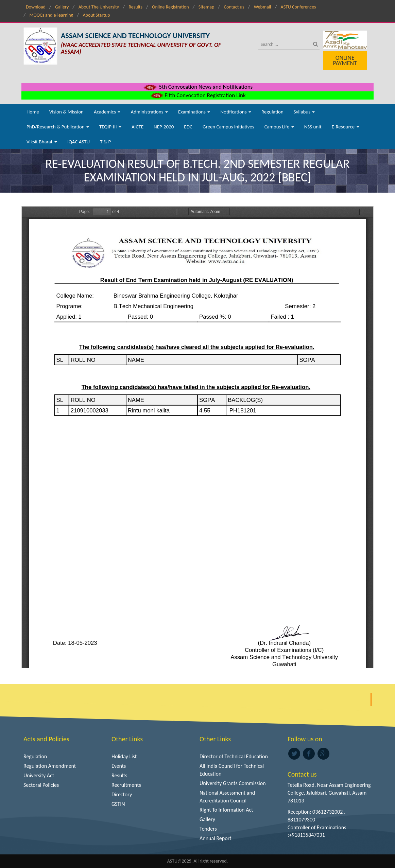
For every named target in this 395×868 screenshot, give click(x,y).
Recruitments (126, 785)
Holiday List (124, 756)
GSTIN (118, 804)
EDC (188, 127)
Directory (122, 794)
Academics (107, 112)
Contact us (234, 7)
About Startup (96, 15)
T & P (105, 142)
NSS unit (313, 127)
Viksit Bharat (42, 142)
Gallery (62, 7)
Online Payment (345, 60)
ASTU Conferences (298, 7)
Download (36, 7)
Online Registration (170, 7)
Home (33, 112)
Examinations (194, 112)
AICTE (138, 127)
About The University (99, 7)
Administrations (149, 112)
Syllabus (304, 112)
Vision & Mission (66, 112)
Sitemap (206, 7)
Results (135, 7)
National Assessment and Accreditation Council (227, 797)
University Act (39, 775)
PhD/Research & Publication (58, 127)
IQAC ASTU (79, 142)
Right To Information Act (226, 810)
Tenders (208, 829)
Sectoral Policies (41, 785)
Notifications (236, 112)
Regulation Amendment (50, 766)
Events (119, 766)
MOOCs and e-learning (51, 15)
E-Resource (346, 127)
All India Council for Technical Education (232, 770)
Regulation (272, 112)
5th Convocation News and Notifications (198, 87)
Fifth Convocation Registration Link (197, 95)
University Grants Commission (233, 783)
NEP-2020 (164, 127)
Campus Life (279, 127)
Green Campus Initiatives (228, 127)
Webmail (263, 7)
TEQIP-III (110, 127)
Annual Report (216, 838)
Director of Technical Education (234, 756)
